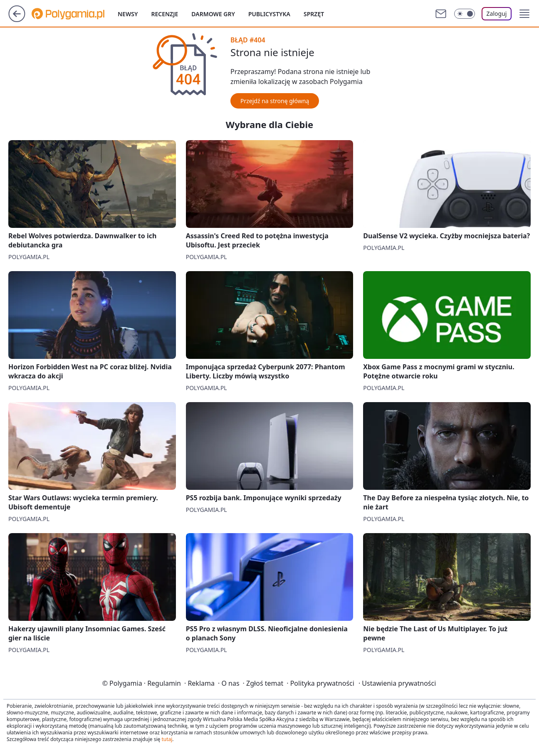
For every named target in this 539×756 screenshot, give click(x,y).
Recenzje (164, 14)
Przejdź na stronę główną (275, 101)
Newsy (128, 14)
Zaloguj (497, 14)
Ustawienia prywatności (397, 683)
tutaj (167, 739)
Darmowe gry (213, 14)
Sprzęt (314, 14)
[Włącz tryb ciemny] (465, 14)
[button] (524, 14)
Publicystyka (269, 14)
